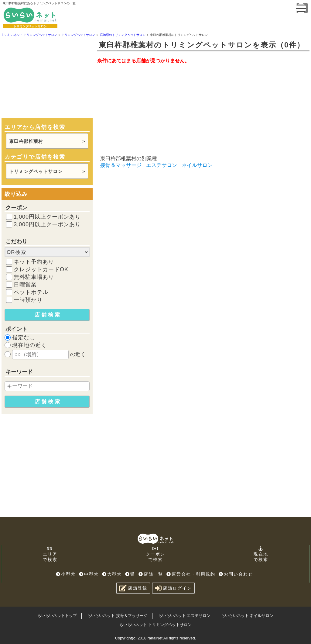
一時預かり (28, 300)
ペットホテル (31, 292)
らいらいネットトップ (57, 616)
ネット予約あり (34, 262)
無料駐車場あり (34, 277)
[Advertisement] (47, 77)
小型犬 (66, 574)
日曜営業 (25, 285)
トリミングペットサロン (36, 171)
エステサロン (162, 165)
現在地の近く (29, 345)
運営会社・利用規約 (191, 574)
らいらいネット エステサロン (185, 616)
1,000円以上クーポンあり (47, 217)
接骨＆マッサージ (121, 165)
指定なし (24, 338)
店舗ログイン (173, 588)
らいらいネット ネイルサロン (247, 616)
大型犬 (112, 574)
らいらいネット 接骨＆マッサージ (117, 616)
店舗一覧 (151, 574)
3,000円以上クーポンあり (47, 224)
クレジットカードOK (41, 269)
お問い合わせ (236, 574)
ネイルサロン (197, 165)
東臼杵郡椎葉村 (26, 141)
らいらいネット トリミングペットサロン (155, 625)
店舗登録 (133, 588)
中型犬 (89, 574)
